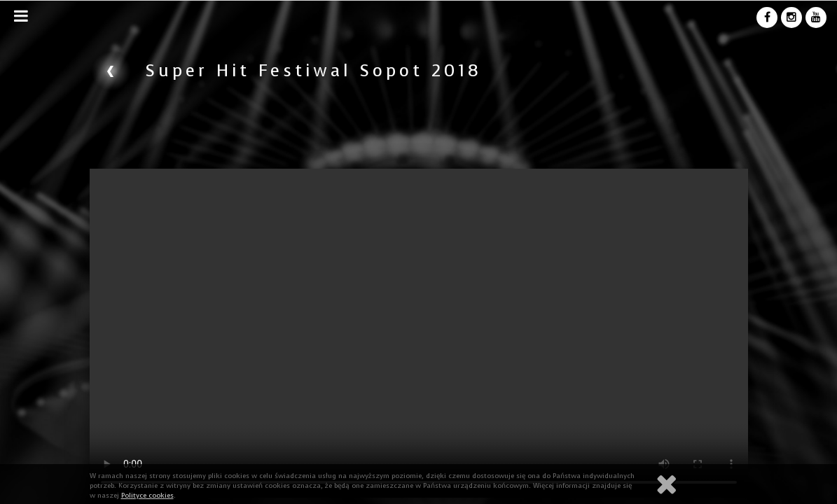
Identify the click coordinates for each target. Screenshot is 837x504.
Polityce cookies (147, 495)
